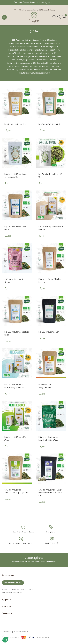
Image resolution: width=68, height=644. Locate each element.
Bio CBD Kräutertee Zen (49, 332)
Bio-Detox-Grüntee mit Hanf (50, 125)
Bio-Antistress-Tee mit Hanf (16, 125)
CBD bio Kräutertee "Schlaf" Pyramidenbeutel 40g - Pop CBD (51, 493)
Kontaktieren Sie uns (13, 583)
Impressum (7, 632)
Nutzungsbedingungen (21, 632)
